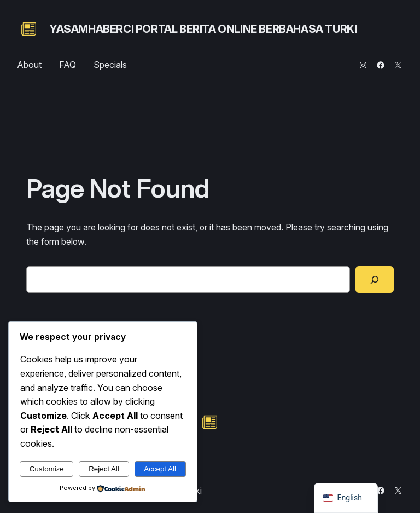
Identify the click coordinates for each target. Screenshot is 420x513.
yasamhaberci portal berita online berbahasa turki (203, 29)
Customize (47, 469)
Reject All (104, 469)
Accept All (160, 469)
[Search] (375, 279)
